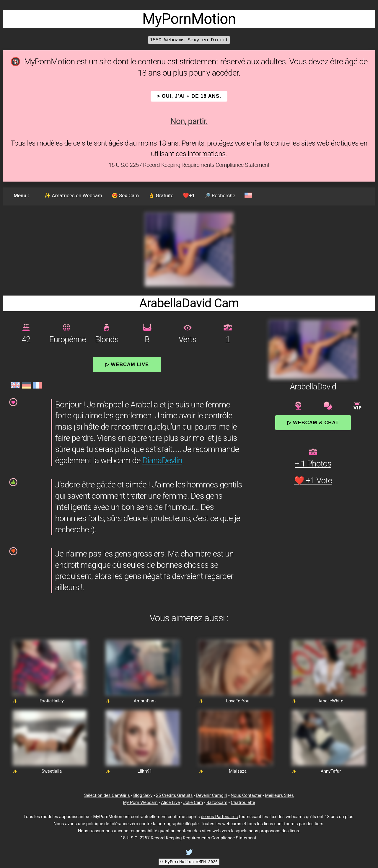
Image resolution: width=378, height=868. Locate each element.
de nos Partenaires (219, 817)
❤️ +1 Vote (313, 480)
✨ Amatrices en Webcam (73, 195)
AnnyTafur (331, 771)
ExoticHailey (52, 701)
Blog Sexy (143, 795)
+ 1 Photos (313, 464)
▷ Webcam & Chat (313, 422)
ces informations (201, 154)
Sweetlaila (52, 771)
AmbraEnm (145, 701)
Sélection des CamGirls (107, 795)
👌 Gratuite (161, 195)
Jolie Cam (193, 802)
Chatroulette (243, 802)
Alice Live (170, 802)
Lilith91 (145, 771)
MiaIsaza (238, 771)
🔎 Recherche (220, 195)
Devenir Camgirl (212, 795)
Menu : (21, 195)
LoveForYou (238, 701)
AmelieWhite (331, 701)
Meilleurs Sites (279, 795)
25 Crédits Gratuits (174, 795)
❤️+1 (189, 195)
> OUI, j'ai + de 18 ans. (189, 96)
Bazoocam (217, 802)
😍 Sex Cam (125, 195)
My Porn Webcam (140, 802)
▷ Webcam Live (127, 364)
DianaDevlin (162, 460)
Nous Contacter (246, 795)
